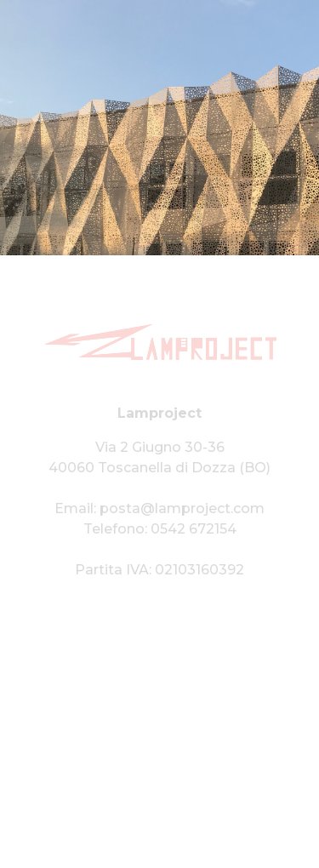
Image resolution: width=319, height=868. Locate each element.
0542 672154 (194, 529)
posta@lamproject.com (182, 508)
